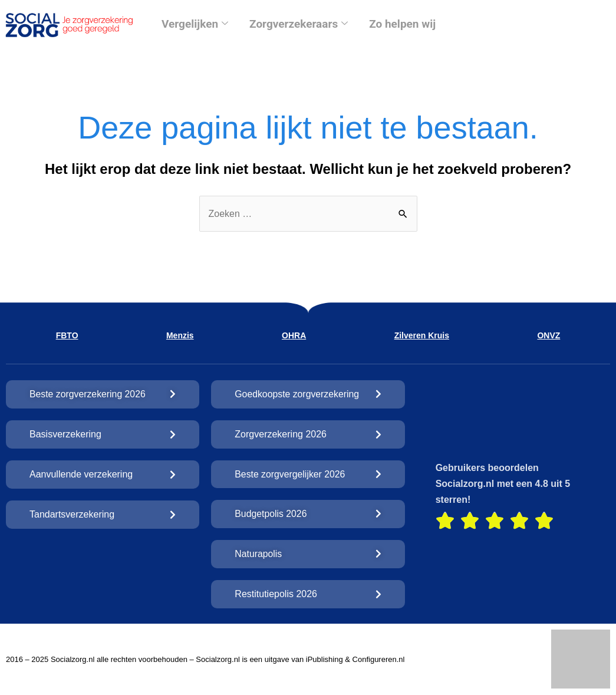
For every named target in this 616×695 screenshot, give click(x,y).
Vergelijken (195, 24)
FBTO (67, 335)
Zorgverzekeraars (299, 24)
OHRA (294, 335)
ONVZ (549, 335)
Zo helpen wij (402, 24)
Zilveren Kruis (422, 335)
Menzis (180, 335)
